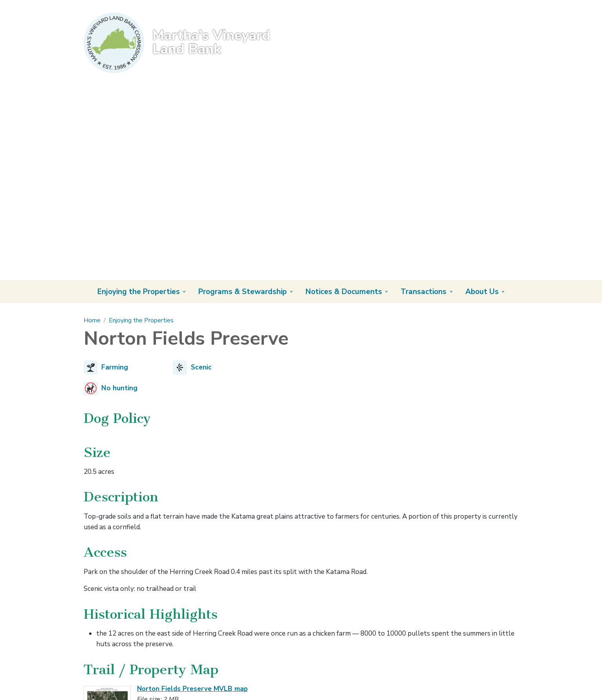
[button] (142, 292)
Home (92, 320)
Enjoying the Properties (141, 320)
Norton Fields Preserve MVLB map (192, 689)
